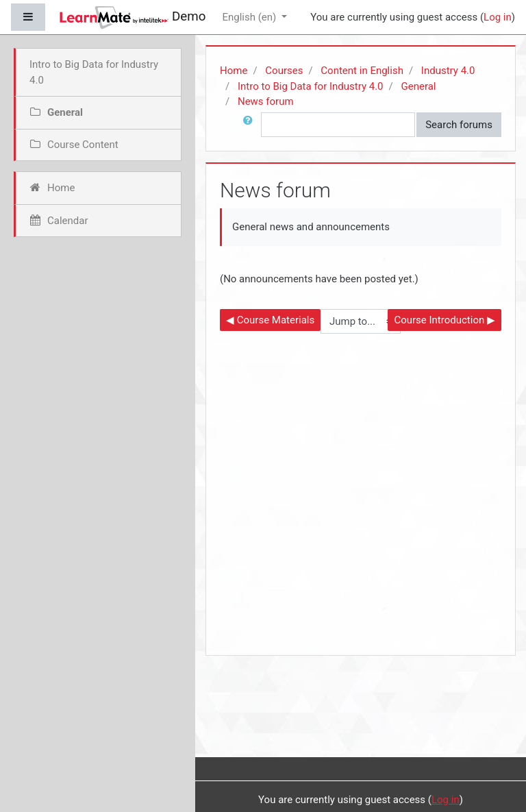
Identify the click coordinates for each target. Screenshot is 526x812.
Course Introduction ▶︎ (444, 320)
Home (234, 71)
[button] (251, 125)
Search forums (459, 125)
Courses (284, 71)
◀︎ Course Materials (270, 320)
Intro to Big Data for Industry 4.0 (311, 86)
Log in (498, 17)
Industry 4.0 (448, 71)
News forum (266, 101)
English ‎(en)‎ (250, 17)
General (418, 86)
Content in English (362, 71)
